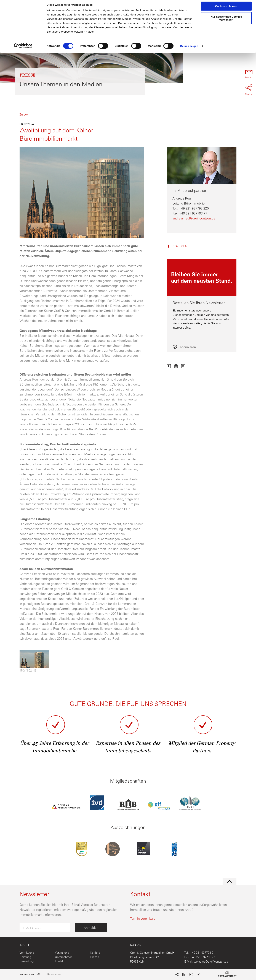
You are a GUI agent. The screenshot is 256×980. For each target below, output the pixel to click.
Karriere (95, 953)
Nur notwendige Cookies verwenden (226, 21)
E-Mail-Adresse (33, 928)
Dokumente (182, 246)
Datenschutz (55, 974)
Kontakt (60, 961)
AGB (40, 974)
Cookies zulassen (226, 9)
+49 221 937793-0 (202, 953)
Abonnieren (187, 347)
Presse (95, 957)
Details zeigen (189, 49)
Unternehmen (64, 957)
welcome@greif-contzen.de (211, 961)
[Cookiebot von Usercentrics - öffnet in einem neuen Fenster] (23, 49)
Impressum (27, 974)
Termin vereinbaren (144, 919)
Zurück (24, 114)
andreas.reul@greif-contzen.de (194, 218)
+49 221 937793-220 (194, 208)
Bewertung (27, 961)
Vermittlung (27, 953)
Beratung (25, 957)
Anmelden (91, 928)
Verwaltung (62, 953)
